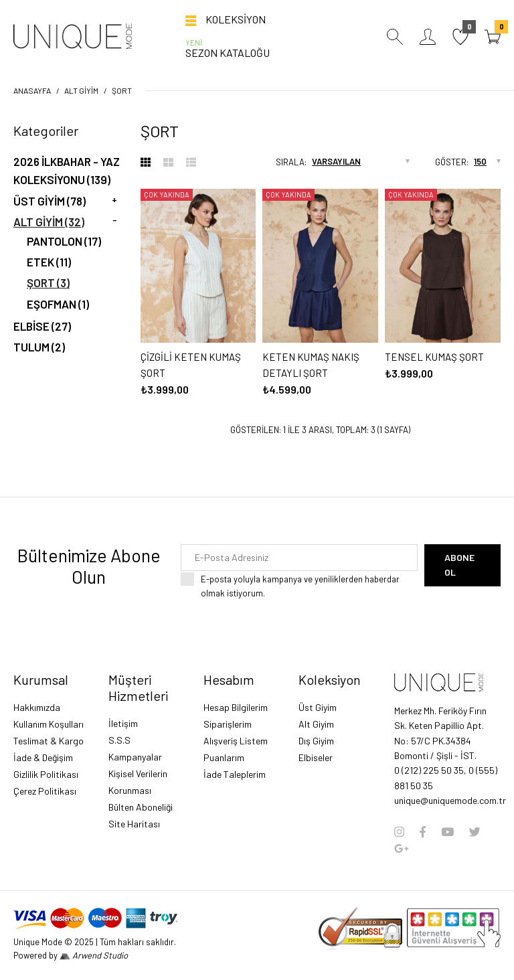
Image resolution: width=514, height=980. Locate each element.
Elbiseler (316, 757)
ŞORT (122, 90)
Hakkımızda (37, 707)
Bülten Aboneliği (141, 807)
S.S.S (119, 740)
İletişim (123, 723)
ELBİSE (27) (42, 326)
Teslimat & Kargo (49, 741)
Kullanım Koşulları (49, 724)
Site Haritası (134, 824)
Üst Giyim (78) (50, 201)
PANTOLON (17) (64, 241)
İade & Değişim (43, 757)
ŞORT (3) (48, 282)
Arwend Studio (94, 955)
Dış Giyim (316, 741)
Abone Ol (459, 565)
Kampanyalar (135, 757)
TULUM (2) (39, 347)
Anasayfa (32, 90)
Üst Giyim (318, 707)
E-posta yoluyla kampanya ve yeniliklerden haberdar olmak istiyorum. (309, 585)
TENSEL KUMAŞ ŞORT (434, 357)
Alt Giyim (81, 90)
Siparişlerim (228, 724)
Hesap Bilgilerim (236, 707)
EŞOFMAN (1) (58, 304)
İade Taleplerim (235, 774)
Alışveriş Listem (236, 741)
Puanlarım (224, 757)
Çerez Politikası (45, 791)
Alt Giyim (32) (49, 222)
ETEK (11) (49, 262)
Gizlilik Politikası (46, 774)
